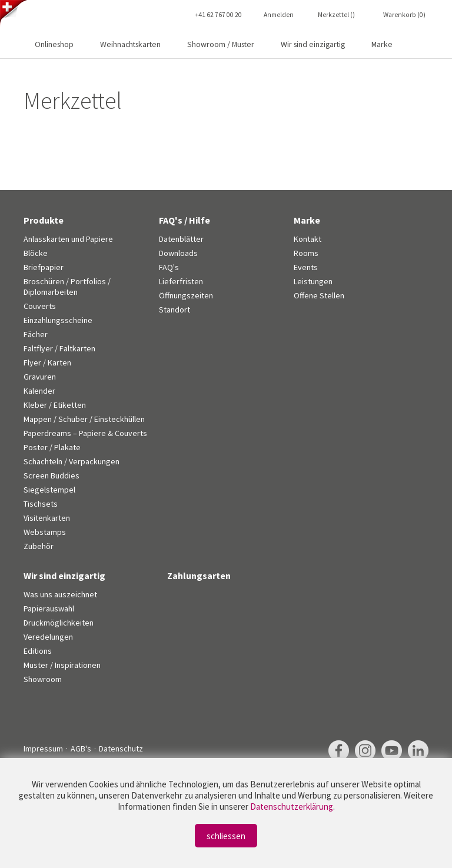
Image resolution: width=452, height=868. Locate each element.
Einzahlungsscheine (58, 320)
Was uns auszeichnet (60, 594)
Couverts (40, 306)
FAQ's (169, 267)
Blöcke (36, 253)
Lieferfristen (181, 281)
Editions (38, 651)
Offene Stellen (319, 295)
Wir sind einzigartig (313, 44)
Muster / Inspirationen (62, 665)
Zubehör (39, 546)
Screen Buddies (51, 475)
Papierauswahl (49, 608)
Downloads (178, 253)
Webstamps (45, 532)
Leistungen (313, 281)
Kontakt (308, 239)
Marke (382, 44)
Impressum (43, 749)
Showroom (43, 679)
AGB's (81, 749)
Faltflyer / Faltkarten (59, 348)
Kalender (39, 391)
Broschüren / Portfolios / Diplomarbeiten (67, 287)
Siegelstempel (49, 490)
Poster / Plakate (52, 447)
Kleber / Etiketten (55, 405)
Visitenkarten (47, 518)
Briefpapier (44, 267)
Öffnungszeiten (186, 295)
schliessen (226, 836)
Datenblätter (181, 239)
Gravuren (40, 377)
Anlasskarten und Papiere (68, 239)
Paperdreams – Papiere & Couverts (85, 433)
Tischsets (41, 504)
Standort (175, 310)
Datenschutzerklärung (292, 807)
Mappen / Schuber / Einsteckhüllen (84, 419)
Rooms (306, 253)
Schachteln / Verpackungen (72, 461)
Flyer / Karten (47, 363)
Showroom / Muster (221, 44)
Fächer (36, 334)
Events (306, 267)
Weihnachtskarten (130, 44)
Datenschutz (121, 749)
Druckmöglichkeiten (59, 623)
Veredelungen (48, 637)
